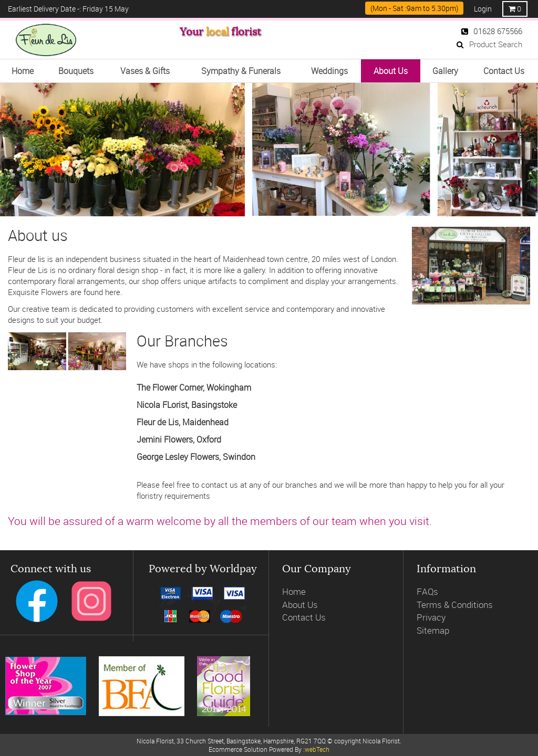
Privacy (431, 617)
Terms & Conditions (455, 605)
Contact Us (304, 617)
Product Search (489, 44)
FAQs (427, 591)
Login (483, 9)
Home (294, 591)
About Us (300, 605)
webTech (317, 749)
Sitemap (433, 630)
